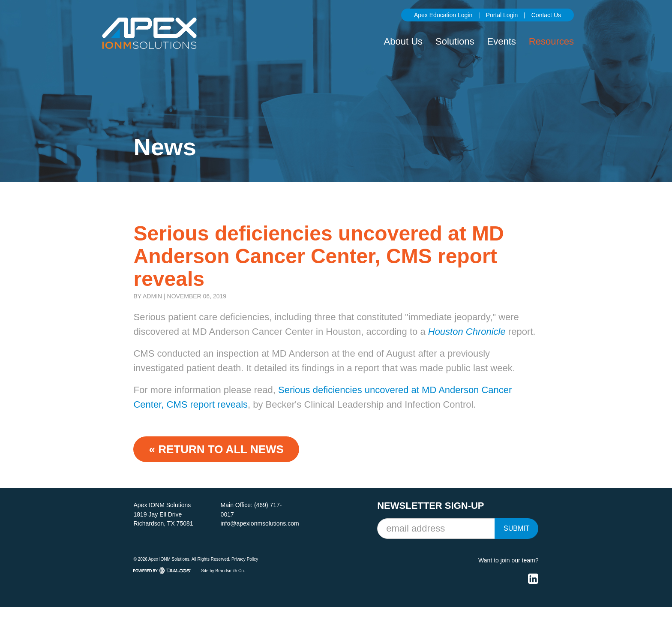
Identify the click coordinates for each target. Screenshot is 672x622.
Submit (516, 528)
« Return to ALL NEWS (216, 449)
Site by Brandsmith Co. (223, 570)
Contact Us (546, 15)
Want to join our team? (508, 560)
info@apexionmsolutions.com (260, 523)
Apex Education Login (443, 15)
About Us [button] (403, 41)
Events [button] (502, 41)
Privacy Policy (245, 559)
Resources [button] (551, 41)
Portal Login (502, 15)
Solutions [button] (455, 41)
